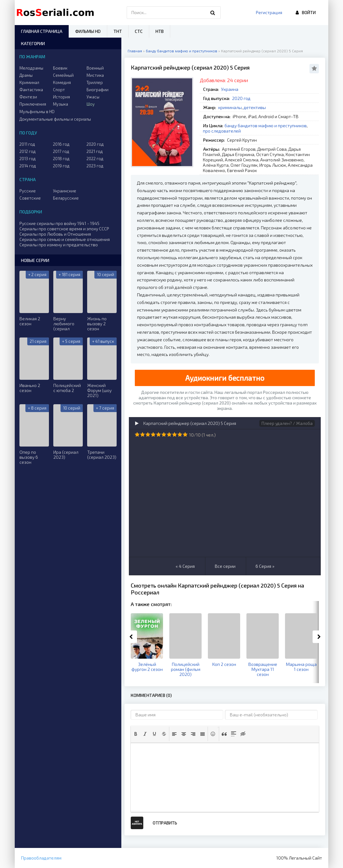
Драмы (26, 75)
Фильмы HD (88, 31)
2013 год (28, 159)
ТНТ (118, 31)
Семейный (63, 75)
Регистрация (269, 12)
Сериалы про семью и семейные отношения (65, 239)
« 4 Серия (185, 566)
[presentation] (136, 734)
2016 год (61, 144)
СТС (139, 31)
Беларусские (66, 198)
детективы (255, 107)
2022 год (95, 159)
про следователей (222, 131)
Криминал (29, 82)
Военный (95, 68)
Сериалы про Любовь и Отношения (55, 234)
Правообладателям (41, 858)
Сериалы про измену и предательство (59, 245)
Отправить (165, 823)
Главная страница (42, 31)
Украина (230, 89)
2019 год (61, 166)
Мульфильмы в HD (37, 112)
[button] (136, 734)
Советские (30, 198)
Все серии (225, 566)
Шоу (91, 104)
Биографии (98, 90)
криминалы (230, 107)
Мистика (95, 75)
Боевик (60, 68)
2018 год (61, 159)
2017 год (61, 151)
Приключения (33, 104)
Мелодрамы (31, 68)
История (61, 97)
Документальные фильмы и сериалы (55, 119)
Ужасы (93, 97)
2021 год (95, 151)
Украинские (65, 191)
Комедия (62, 82)
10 (185, 434)
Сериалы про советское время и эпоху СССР (64, 229)
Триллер (95, 82)
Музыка (61, 104)
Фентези (28, 97)
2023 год (95, 166)
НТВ (160, 31)
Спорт (59, 90)
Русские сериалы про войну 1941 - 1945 (59, 223)
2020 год (241, 98)
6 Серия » (265, 566)
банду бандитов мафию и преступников (266, 125)
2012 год (28, 151)
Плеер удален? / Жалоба (287, 423)
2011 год (27, 144)
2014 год (28, 166)
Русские (28, 191)
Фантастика (31, 90)
